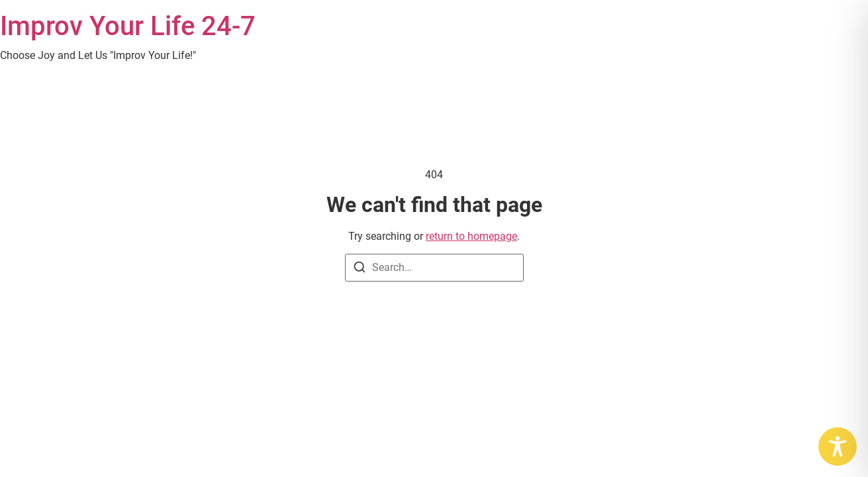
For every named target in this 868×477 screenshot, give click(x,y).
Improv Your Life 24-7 (128, 26)
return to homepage (471, 236)
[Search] (360, 269)
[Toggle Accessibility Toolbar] (838, 447)
